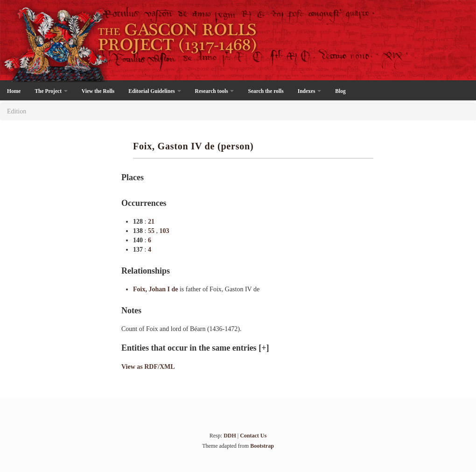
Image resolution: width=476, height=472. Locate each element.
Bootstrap (262, 446)
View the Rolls (98, 91)
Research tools (215, 91)
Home (14, 91)
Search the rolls (266, 91)
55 (152, 231)
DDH (230, 436)
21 (151, 222)
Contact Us (253, 436)
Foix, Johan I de (156, 289)
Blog (340, 91)
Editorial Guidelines (154, 91)
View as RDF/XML (148, 367)
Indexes (310, 91)
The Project (51, 91)
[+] (264, 348)
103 (164, 231)
